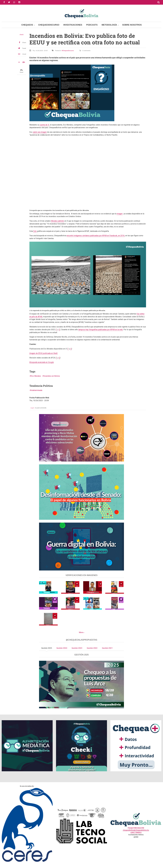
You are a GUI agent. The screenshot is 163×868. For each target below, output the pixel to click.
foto (35, 231)
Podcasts (92, 25)
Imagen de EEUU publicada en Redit (43, 353)
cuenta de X (44, 125)
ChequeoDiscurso (49, 25)
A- (19, 62)
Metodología (109, 25)
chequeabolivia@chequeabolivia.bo (136, 830)
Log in (32, 408)
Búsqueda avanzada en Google (42, 362)
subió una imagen (40, 132)
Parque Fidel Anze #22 (136, 828)
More (81, 632)
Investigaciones (73, 25)
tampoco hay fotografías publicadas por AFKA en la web (101, 330)
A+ (24, 62)
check (22, 35)
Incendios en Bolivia (52, 376)
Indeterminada (37, 390)
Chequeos (27, 25)
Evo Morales (36, 376)
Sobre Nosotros (132, 25)
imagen (120, 214)
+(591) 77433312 (136, 832)
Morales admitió (58, 221)
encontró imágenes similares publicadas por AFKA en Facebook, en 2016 (96, 236)
